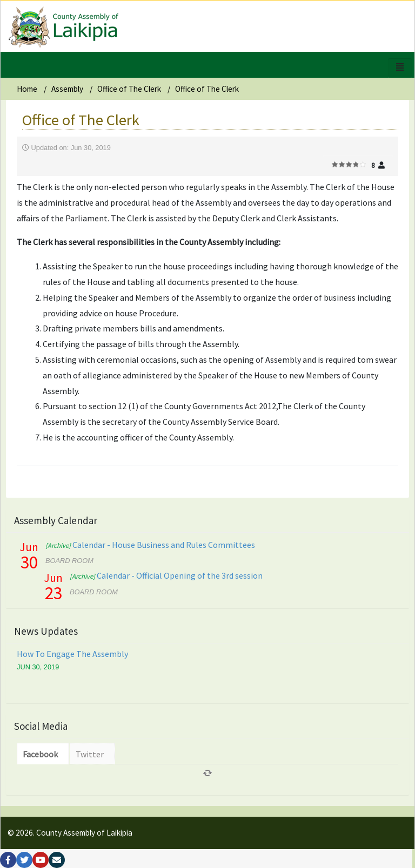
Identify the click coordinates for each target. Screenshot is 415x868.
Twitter (90, 754)
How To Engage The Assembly (72, 654)
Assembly (67, 89)
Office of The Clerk (129, 89)
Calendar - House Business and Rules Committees (150, 545)
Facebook (40, 754)
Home (27, 89)
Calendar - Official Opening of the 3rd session (166, 575)
